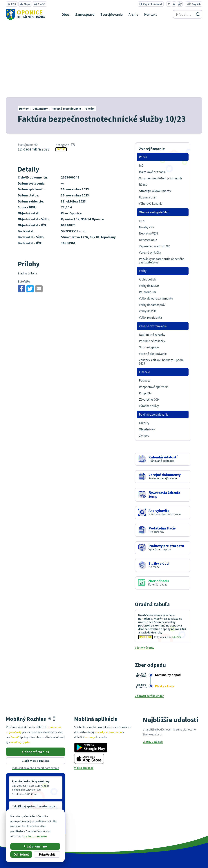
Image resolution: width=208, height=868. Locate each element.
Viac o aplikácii (84, 693)
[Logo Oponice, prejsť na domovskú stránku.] (26, 14)
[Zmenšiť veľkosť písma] (169, 4)
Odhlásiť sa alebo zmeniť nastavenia (36, 694)
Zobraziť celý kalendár (149, 621)
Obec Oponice (149, 858)
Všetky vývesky (145, 573)
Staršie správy (18, 756)
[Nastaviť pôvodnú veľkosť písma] (174, 4)
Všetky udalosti (153, 667)
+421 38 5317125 (185, 833)
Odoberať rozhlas (36, 677)
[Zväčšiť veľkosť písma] (180, 4)
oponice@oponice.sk (188, 838)
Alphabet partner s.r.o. (102, 858)
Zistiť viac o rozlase (36, 686)
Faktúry (61, 75)
